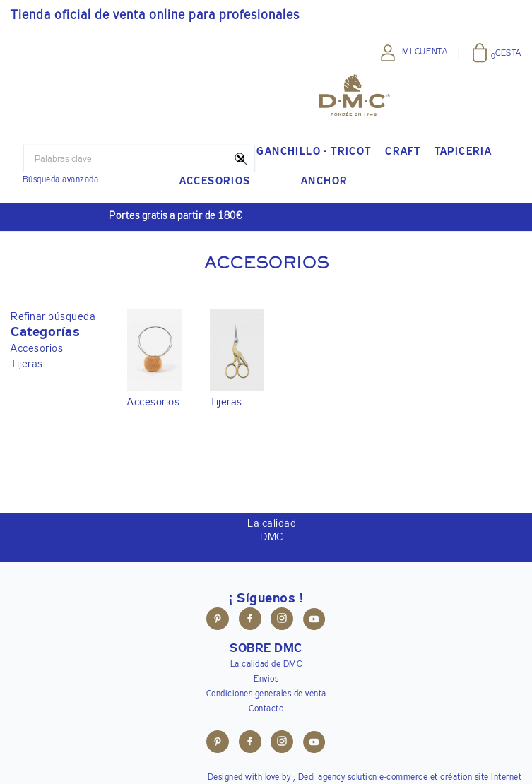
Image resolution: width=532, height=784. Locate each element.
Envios (266, 679)
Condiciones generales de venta (266, 694)
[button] (53, 333)
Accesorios (37, 349)
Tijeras (27, 364)
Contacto (266, 709)
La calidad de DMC (266, 665)
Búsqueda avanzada (61, 180)
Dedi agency (322, 778)
